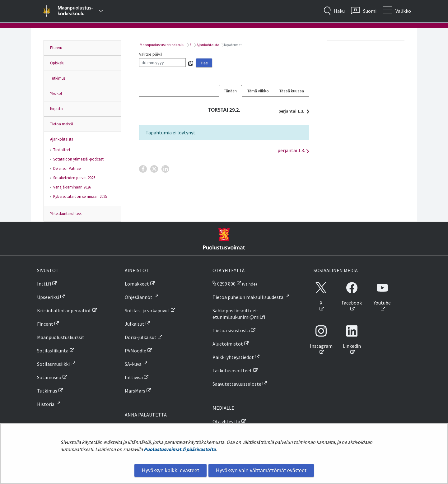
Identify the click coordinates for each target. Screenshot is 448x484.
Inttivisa (134, 377)
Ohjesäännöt (139, 297)
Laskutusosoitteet (232, 370)
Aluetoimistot (228, 344)
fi (190, 45)
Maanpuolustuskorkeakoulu (162, 45)
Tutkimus (58, 78)
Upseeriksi (48, 297)
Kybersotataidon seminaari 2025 (80, 196)
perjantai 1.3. (292, 111)
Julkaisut (135, 324)
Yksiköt (56, 93)
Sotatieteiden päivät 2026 (74, 178)
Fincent (45, 324)
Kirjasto (56, 109)
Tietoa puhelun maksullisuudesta (248, 297)
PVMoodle (135, 351)
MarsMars (135, 391)
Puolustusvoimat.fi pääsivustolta (180, 449)
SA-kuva (133, 364)
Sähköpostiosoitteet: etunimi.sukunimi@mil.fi (239, 314)
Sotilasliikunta (53, 351)
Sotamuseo (49, 377)
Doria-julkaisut (141, 337)
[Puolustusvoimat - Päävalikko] (80, 11)
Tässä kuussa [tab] (292, 91)
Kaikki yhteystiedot (233, 357)
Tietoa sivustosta (231, 330)
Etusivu (56, 48)
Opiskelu (57, 63)
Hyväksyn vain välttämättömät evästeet (261, 470)
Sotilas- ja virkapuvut (147, 310)
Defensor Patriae (67, 168)
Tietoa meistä (62, 124)
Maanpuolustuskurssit (61, 337)
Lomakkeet (137, 284)
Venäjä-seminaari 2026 (72, 187)
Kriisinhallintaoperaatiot (64, 310)
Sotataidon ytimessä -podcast (78, 159)
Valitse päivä (151, 54)
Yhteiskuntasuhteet (66, 214)
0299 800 (224, 284)
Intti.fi (44, 284)
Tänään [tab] (230, 91)
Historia (46, 404)
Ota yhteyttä (226, 421)
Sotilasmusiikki (53, 364)
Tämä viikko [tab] (258, 91)
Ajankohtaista (62, 139)
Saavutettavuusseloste (237, 384)
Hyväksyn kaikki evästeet (170, 470)
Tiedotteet (62, 150)
